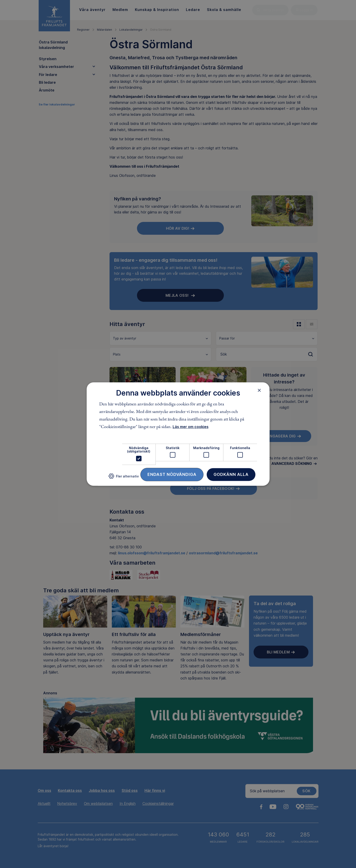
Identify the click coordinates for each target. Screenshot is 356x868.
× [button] (259, 390)
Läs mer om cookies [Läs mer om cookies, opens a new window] (191, 427)
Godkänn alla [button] (231, 474)
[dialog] (178, 434)
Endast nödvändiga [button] (172, 474)
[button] (124, 478)
